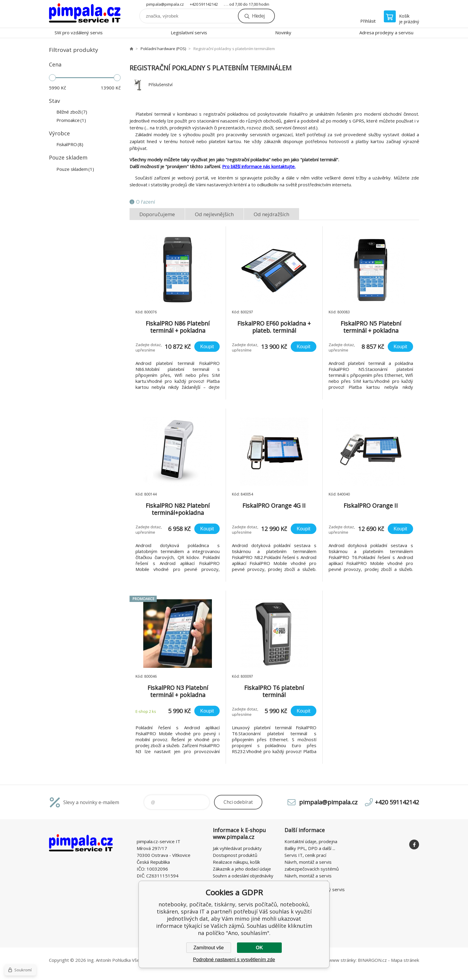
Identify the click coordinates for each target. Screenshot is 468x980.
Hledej (258, 16)
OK (259, 948)
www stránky (342, 960)
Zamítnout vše (208, 948)
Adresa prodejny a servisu (386, 32)
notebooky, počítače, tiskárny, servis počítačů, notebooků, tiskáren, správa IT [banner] (85, 14)
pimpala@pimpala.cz (165, 4)
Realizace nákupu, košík (236, 862)
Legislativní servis (189, 32)
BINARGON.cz (372, 960)
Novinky (283, 32)
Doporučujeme (157, 214)
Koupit (207, 347)
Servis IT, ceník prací (305, 855)
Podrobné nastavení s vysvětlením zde (234, 960)
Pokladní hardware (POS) (163, 49)
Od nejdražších (271, 214)
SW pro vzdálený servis (79, 32)
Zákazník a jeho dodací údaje (242, 869)
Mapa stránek (405, 960)
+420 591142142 (204, 4)
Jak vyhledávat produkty (237, 848)
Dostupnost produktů (235, 855)
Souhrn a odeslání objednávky (243, 876)
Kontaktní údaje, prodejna (311, 841)
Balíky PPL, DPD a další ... (310, 848)
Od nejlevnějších (214, 214)
